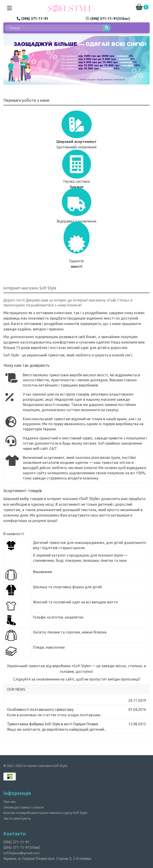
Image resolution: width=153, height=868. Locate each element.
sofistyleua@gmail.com (21, 853)
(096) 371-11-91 (32, 19)
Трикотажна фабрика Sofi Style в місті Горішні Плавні (53, 724)
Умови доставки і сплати (23, 807)
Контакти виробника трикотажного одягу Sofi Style (45, 813)
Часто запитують (17, 818)
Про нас (10, 802)
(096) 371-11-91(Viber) (108, 19)
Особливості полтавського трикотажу (40, 709)
